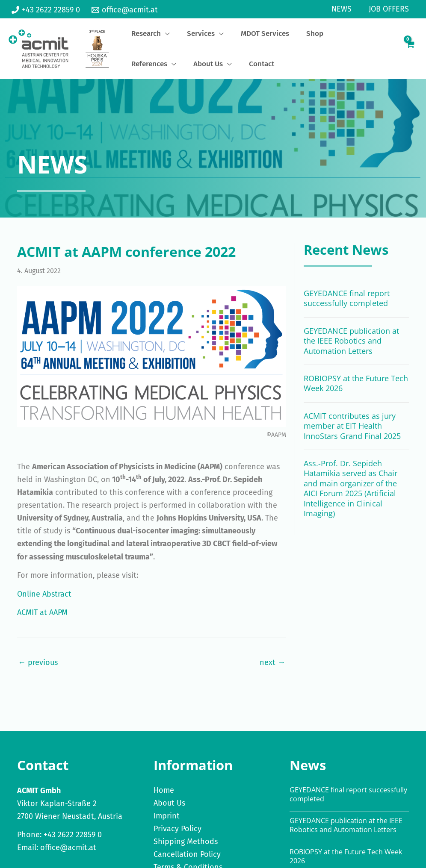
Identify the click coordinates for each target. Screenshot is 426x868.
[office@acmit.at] (124, 10)
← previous (38, 668)
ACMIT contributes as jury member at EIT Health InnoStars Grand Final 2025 (352, 431)
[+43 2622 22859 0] (46, 10)
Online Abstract (44, 599)
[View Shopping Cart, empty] (410, 51)
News (344, 9)
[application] (158, 36)
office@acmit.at (68, 853)
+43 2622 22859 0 (73, 840)
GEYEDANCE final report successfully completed (347, 303)
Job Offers (390, 9)
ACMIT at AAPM (42, 618)
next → (272, 668)
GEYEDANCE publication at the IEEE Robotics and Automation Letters (351, 346)
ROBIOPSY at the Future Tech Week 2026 (356, 388)
